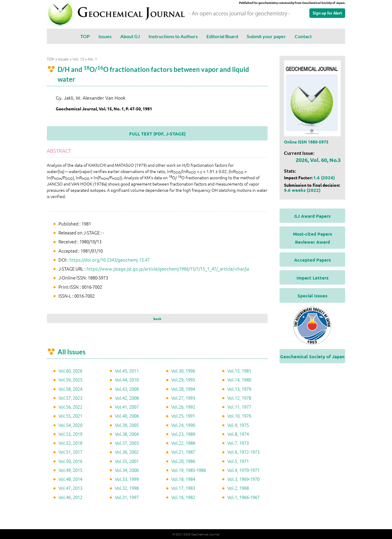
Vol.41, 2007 (127, 407)
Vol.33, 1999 (127, 479)
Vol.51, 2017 (70, 452)
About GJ (130, 36)
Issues (105, 36)
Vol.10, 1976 (239, 416)
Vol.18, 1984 (183, 479)
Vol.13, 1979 (239, 389)
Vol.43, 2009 (127, 389)
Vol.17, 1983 (183, 488)
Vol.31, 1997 (127, 497)
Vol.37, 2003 (127, 443)
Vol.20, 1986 (183, 461)
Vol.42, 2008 (127, 398)
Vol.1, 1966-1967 (243, 497)
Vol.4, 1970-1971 (243, 470)
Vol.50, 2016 (70, 461)
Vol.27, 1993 (183, 398)
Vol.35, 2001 (127, 461)
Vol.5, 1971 (238, 461)
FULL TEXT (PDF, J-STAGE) (157, 134)
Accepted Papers (312, 260)
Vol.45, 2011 (127, 371)
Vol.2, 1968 (238, 488)
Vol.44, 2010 (127, 380)
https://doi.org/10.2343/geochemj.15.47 (110, 260)
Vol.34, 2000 (127, 470)
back (157, 319)
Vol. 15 (78, 59)
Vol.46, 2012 (70, 497)
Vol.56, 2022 (70, 407)
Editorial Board (222, 36)
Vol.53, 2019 (70, 434)
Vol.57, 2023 (70, 398)
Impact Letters (312, 278)
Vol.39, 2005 (127, 425)
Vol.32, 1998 (127, 488)
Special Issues (312, 296)
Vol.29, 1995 (183, 380)
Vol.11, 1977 (239, 407)
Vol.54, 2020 (70, 425)
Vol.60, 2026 (70, 371)
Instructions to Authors (173, 36)
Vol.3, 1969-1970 (243, 479)
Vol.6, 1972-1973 (243, 452)
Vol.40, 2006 (127, 416)
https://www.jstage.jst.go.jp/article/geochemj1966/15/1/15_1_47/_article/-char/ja (168, 269)
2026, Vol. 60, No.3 (318, 160)
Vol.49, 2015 (70, 470)
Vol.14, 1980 (239, 380)
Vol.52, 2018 (70, 443)
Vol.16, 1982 (183, 497)
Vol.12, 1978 (239, 398)
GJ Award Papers (312, 216)
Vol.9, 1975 (238, 425)
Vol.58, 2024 (70, 389)
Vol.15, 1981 (239, 371)
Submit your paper (266, 36)
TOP (85, 36)
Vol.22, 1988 (183, 443)
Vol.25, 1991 (183, 416)
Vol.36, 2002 (127, 452)
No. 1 (92, 59)
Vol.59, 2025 (70, 380)
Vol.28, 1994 (183, 389)
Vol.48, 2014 (70, 479)
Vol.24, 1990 (183, 425)
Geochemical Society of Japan (312, 356)
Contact (303, 36)
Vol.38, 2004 (127, 434)
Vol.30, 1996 (183, 371)
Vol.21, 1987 (183, 452)
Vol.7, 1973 (238, 443)
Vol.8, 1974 (238, 434)
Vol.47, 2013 (70, 488)
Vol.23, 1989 (183, 434)
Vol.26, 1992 (183, 407)
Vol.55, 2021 (70, 416)
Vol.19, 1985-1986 (189, 470)
